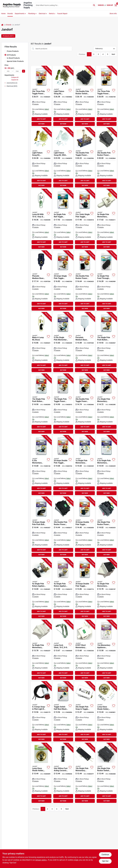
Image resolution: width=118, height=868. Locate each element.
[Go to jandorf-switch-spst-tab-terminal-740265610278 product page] (85, 650)
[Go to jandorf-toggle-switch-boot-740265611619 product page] (63, 712)
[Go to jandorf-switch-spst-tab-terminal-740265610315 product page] (106, 404)
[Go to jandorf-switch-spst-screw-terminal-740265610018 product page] (41, 466)
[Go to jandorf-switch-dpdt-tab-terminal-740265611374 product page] (63, 466)
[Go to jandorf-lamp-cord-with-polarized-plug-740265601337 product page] (63, 650)
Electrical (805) (12, 86)
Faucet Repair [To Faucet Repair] (62, 14)
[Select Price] (24, 71)
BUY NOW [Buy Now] (41, 124)
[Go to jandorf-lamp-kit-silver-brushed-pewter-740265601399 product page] (41, 219)
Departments (20, 14)
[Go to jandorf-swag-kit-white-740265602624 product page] (63, 158)
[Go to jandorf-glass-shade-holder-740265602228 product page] (41, 773)
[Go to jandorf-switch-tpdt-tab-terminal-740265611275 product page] (41, 96)
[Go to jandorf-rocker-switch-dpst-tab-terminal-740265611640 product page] (106, 158)
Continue (105, 855)
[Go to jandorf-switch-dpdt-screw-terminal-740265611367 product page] (85, 589)
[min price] (8, 71)
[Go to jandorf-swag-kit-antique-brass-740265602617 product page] (63, 96)
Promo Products (13, 51)
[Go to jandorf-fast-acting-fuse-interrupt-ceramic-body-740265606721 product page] (63, 773)
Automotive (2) (12, 83)
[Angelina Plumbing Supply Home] (12, 5)
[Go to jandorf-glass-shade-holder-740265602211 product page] (106, 712)
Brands (10, 14)
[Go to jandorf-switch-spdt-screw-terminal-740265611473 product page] (63, 281)
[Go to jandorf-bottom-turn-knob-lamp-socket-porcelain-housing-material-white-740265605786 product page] (85, 343)
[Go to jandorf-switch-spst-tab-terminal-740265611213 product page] (41, 404)
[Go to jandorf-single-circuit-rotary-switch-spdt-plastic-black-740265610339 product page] (41, 589)
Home (3, 14)
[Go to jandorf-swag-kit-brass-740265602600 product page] (41, 158)
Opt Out (105, 861)
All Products (11, 55)
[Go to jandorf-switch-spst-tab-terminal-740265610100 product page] (106, 650)
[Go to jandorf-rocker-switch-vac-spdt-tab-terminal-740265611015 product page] (106, 773)
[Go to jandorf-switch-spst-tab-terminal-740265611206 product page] (106, 343)
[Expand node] (5, 83)
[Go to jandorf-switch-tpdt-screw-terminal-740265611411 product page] (106, 96)
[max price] (17, 71)
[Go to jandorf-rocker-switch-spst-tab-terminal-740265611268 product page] (106, 527)
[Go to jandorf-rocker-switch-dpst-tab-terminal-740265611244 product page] (63, 527)
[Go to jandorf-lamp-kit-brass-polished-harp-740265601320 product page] (41, 343)
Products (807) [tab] (8, 36)
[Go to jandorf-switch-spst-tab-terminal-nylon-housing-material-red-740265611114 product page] (85, 219)
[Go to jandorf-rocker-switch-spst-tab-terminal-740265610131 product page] (41, 650)
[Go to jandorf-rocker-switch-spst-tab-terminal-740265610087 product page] (106, 589)
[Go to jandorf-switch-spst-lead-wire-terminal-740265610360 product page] (41, 527)
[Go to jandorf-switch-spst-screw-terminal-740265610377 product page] (63, 343)
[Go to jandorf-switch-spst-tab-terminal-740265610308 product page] (85, 773)
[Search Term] (65, 5)
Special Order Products (15, 61)
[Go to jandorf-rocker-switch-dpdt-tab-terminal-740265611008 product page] (85, 96)
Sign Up (110, 5)
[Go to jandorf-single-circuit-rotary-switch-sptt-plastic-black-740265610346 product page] (63, 589)
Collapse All (15, 77)
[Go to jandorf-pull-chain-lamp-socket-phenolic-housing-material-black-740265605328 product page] (41, 281)
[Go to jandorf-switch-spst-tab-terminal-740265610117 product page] (106, 219)
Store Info (113, 14)
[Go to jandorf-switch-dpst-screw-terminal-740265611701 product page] (85, 158)
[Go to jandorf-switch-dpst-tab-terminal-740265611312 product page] (85, 404)
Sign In (101, 5)
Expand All (15, 80)
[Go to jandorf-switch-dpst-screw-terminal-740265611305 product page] (85, 527)
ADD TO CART (41, 119)
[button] (52, 14)
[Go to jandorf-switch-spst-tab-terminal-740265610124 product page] (106, 466)
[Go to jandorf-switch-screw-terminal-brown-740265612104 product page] (106, 281)
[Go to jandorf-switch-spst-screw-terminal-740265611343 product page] (63, 219)
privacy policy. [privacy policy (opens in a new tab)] (41, 860)
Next (113, 54)
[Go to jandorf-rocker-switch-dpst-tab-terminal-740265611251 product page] (85, 281)
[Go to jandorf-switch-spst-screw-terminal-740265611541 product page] (63, 404)
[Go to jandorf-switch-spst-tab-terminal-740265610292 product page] (85, 466)
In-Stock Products (13, 58)
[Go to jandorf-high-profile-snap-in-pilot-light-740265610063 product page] (41, 712)
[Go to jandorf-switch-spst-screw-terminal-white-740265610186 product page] (85, 712)
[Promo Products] (5, 51)
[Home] (2, 25)
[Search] (94, 5)
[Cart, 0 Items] (116, 5)
